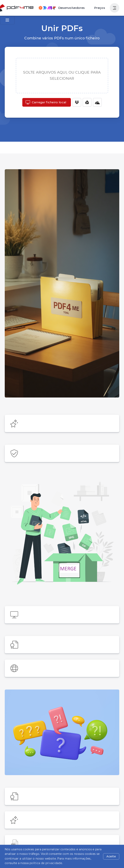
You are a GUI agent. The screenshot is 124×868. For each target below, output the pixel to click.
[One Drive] (95, 102)
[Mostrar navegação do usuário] (115, 8)
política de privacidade (32, 863)
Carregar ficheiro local (46, 102)
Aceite (112, 856)
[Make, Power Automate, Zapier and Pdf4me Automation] (64, 8)
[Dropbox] (75, 102)
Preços (100, 8)
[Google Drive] (85, 102)
